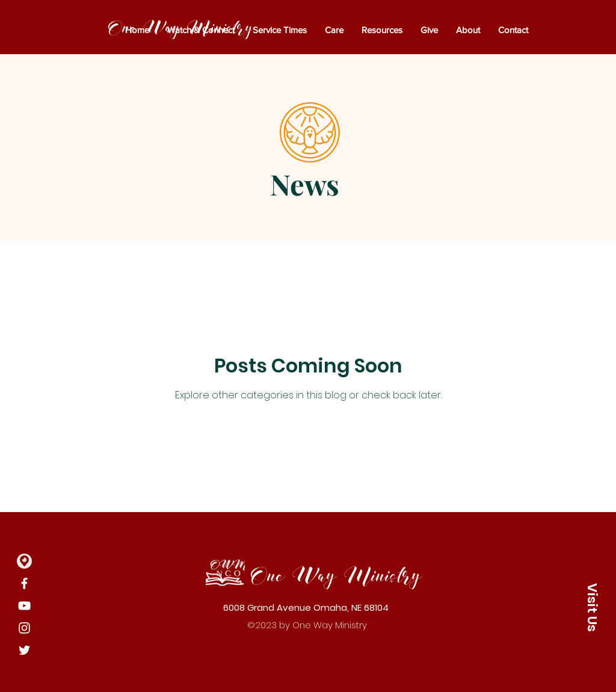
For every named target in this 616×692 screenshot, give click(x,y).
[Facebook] (24, 583)
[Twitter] (24, 650)
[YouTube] (24, 606)
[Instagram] (24, 628)
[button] (592, 607)
